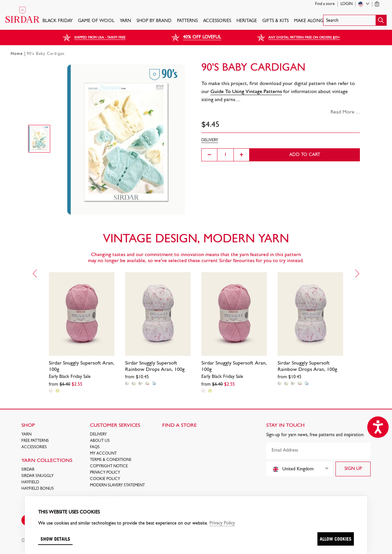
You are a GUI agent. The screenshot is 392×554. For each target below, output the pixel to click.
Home (17, 54)
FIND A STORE (179, 425)
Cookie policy (105, 479)
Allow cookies (336, 539)
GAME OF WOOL (96, 21)
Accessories (217, 21)
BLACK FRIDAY (58, 21)
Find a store (325, 4)
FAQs (95, 447)
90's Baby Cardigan (46, 54)
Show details (55, 539)
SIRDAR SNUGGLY (37, 476)
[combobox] (300, 469)
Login (347, 4)
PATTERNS (187, 21)
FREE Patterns (35, 441)
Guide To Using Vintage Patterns (246, 92)
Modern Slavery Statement (117, 485)
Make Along (309, 21)
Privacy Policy (105, 473)
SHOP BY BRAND (154, 21)
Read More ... (345, 112)
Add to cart (305, 155)
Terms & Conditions (111, 460)
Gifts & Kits (275, 21)
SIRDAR (28, 470)
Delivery (98, 434)
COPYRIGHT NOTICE (109, 466)
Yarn (125, 21)
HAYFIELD (30, 482)
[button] (355, 20)
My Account (103, 454)
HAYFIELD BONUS (38, 489)
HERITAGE (247, 21)
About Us (100, 441)
